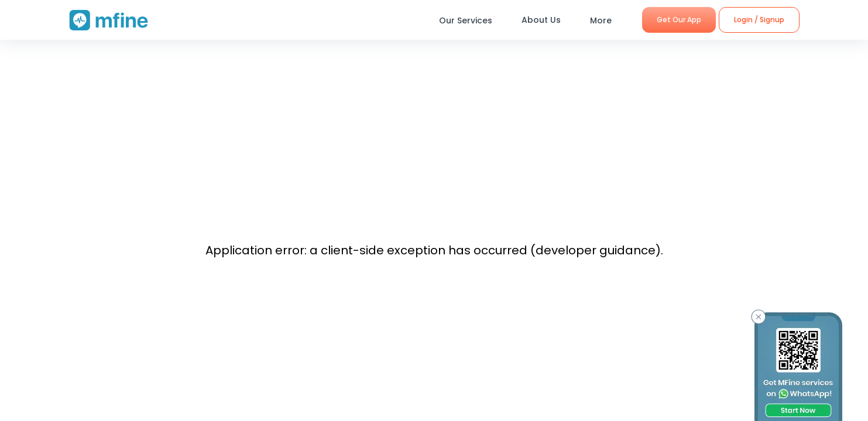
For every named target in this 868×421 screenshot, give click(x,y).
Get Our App (679, 20)
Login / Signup (759, 20)
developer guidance (596, 250)
